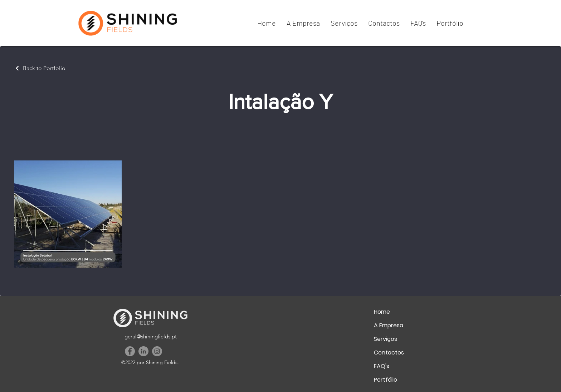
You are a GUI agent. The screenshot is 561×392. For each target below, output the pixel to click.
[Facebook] (130, 351)
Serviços (386, 339)
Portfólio (386, 380)
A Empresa (389, 325)
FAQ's (382, 366)
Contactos (389, 353)
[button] (303, 23)
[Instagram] (157, 351)
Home (382, 312)
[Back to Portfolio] (40, 68)
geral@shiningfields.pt (151, 336)
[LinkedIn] (143, 351)
